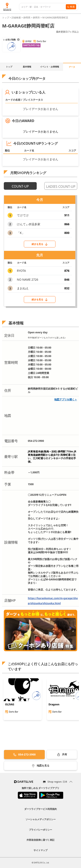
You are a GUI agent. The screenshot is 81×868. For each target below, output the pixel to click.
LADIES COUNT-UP (61, 187)
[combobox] (44, 7)
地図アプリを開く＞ (66, 399)
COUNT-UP (20, 186)
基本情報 (27, 67)
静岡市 (36, 17)
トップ (6, 17)
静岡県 (27, 17)
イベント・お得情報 (50, 67)
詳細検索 (17, 17)
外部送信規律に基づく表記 (40, 840)
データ (72, 67)
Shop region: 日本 (57, 782)
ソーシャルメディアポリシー (41, 819)
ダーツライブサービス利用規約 (40, 809)
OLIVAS (10, 705)
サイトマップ (40, 850)
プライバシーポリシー (40, 830)
